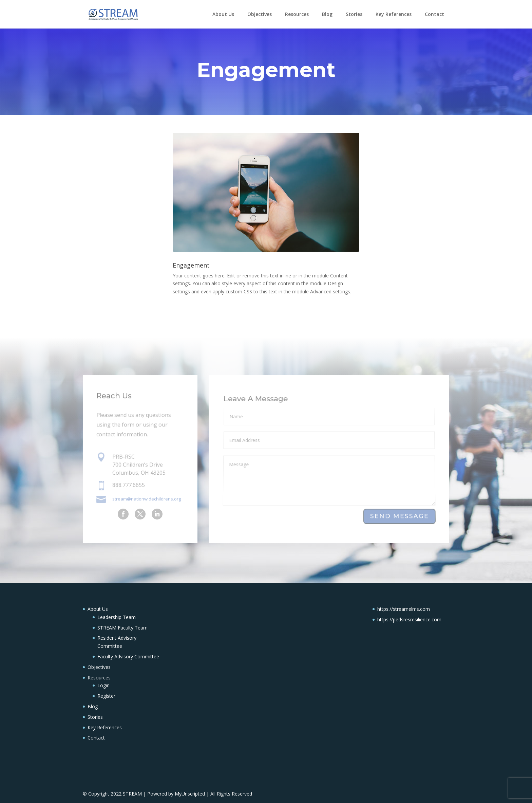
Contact (434, 14)
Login (103, 685)
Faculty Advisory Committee (128, 656)
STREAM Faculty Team (122, 628)
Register (106, 696)
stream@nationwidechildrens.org (147, 499)
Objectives (260, 14)
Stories (354, 14)
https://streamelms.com (404, 609)
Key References (394, 14)
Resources (297, 14)
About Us (223, 14)
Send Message (400, 516)
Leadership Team (117, 617)
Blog (327, 14)
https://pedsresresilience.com (409, 619)
